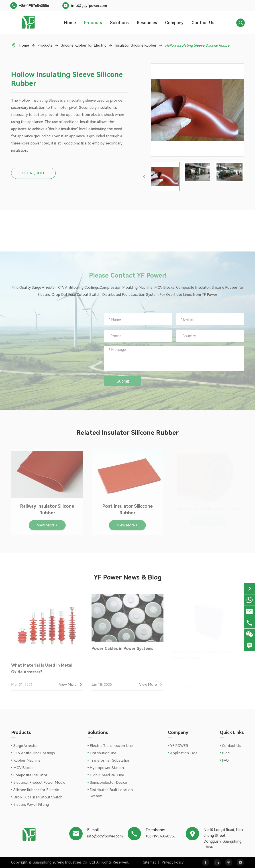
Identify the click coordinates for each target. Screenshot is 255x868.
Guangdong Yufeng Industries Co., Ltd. (64, 862)
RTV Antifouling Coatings (34, 753)
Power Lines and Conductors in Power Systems (202, 655)
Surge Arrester (26, 746)
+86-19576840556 (34, 6)
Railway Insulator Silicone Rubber (47, 512)
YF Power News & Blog (128, 577)
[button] (144, 176)
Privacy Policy (173, 862)
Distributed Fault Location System (111, 793)
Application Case (184, 753)
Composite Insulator (30, 775)
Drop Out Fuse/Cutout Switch (38, 797)
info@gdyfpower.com (89, 6)
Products (93, 23)
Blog (226, 753)
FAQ (225, 760)
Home (70, 23)
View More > (47, 528)
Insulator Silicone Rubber (136, 45)
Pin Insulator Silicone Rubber (208, 509)
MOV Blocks (23, 768)
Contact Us (203, 23)
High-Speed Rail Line (107, 775)
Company (174, 23)
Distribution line (103, 753)
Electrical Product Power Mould (39, 782)
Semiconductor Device (108, 782)
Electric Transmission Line (111, 746)
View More (71, 688)
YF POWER (179, 746)
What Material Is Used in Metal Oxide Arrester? (42, 671)
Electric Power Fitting (31, 805)
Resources (147, 23)
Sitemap (150, 862)
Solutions (119, 23)
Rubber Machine (27, 760)
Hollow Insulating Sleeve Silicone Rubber (198, 45)
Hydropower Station (107, 768)
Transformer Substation (110, 760)
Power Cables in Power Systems (122, 651)
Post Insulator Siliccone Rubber (127, 512)
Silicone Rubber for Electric (84, 45)
